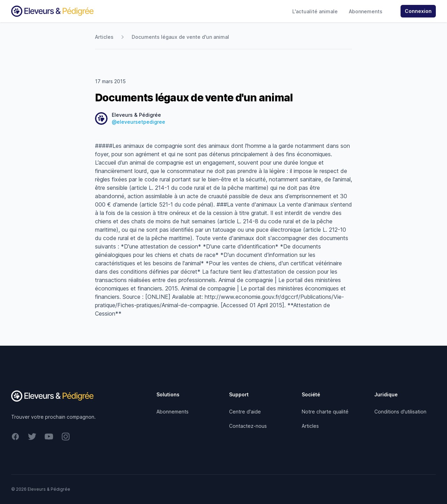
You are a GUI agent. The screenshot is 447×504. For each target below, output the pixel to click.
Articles (104, 37)
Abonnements (366, 11)
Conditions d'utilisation (400, 412)
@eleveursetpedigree (138, 122)
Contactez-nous (248, 426)
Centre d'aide (245, 412)
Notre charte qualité (325, 412)
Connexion (418, 11)
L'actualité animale (315, 11)
